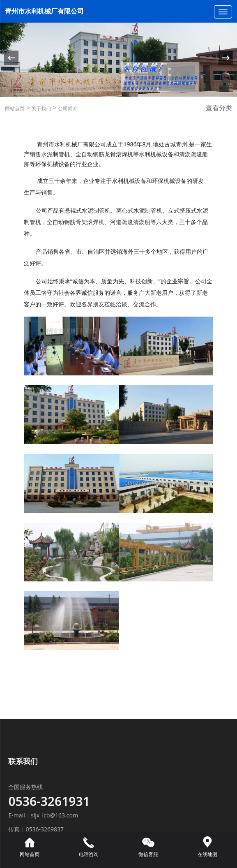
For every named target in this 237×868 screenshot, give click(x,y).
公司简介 (67, 108)
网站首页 (15, 108)
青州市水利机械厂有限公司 (44, 11)
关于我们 (40, 108)
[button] (226, 58)
